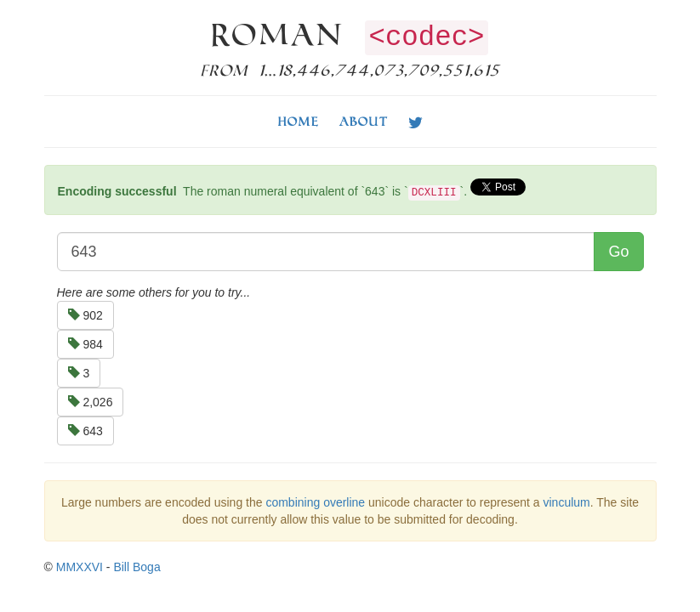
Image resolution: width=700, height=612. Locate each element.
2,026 (91, 402)
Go (618, 252)
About (364, 121)
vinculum (567, 502)
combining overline (315, 502)
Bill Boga (137, 567)
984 (85, 344)
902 (85, 315)
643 (85, 431)
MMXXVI (80, 567)
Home (299, 121)
